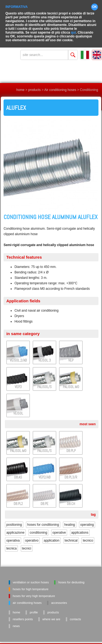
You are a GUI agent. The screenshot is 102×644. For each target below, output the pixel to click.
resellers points (23, 615)
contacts (75, 615)
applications (80, 528)
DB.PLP (71, 447)
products (35, 86)
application (52, 536)
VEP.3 (18, 383)
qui (73, 28)
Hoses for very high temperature (34, 592)
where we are (51, 615)
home (20, 86)
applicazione (15, 528)
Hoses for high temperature (31, 585)
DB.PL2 (18, 500)
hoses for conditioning (43, 521)
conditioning (38, 528)
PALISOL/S (44, 383)
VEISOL (18, 409)
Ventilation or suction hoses (31, 578)
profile (34, 608)
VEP (71, 356)
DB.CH (71, 500)
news (16, 622)
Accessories (59, 599)
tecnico (88, 536)
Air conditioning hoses (60, 86)
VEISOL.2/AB (18, 356)
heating (69, 521)
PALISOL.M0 (71, 383)
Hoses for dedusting (71, 578)
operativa (13, 536)
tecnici (27, 544)
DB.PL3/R (71, 473)
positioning (14, 521)
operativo (32, 536)
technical (71, 536)
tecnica (11, 544)
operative (59, 528)
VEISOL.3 (45, 356)
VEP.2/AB (44, 473)
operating (87, 521)
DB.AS (18, 473)
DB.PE (44, 500)
